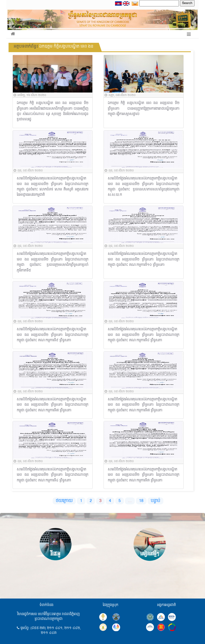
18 (141, 501)
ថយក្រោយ (64, 501)
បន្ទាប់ (155, 501)
